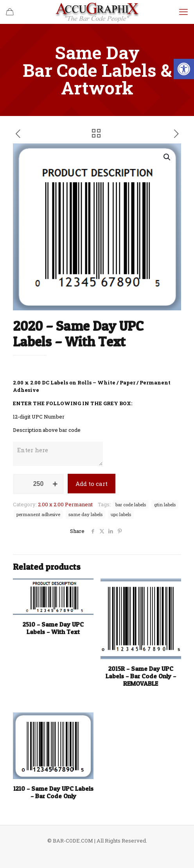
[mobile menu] (183, 12)
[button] (184, 69)
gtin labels (165, 505)
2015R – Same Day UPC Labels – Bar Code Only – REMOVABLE (141, 676)
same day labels (85, 514)
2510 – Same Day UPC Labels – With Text (53, 628)
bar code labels (131, 505)
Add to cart (92, 484)
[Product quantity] (38, 484)
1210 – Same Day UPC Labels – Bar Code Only (53, 792)
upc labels (121, 514)
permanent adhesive (38, 514)
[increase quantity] (55, 484)
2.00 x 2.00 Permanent (65, 504)
